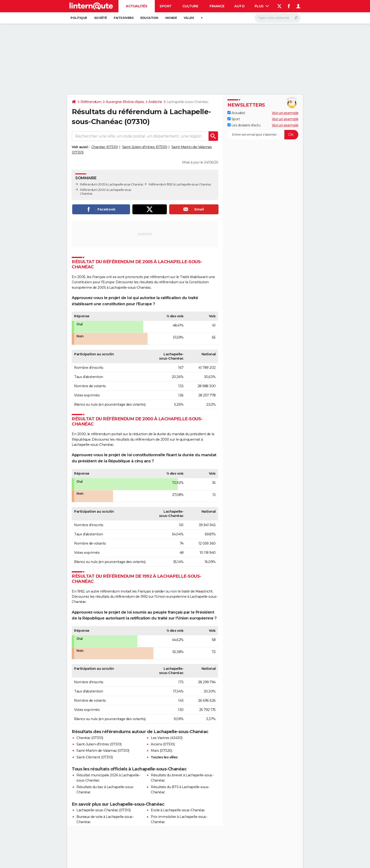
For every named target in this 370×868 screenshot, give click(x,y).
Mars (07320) (161, 751)
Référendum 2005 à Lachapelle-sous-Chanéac (112, 184)
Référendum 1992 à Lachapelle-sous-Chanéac (180, 184)
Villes (189, 18)
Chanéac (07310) (105, 147)
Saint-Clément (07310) (95, 757)
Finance (217, 6)
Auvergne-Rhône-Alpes (125, 102)
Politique (79, 18)
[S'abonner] (263, 135)
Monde (171, 18)
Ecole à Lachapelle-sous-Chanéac (178, 810)
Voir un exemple (285, 113)
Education (149, 18)
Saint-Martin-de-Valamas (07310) (103, 751)
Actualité (236, 113)
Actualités (137, 6)
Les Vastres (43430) (167, 738)
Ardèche (155, 102)
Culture (190, 6)
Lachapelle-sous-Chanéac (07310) (104, 810)
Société (101, 18)
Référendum (91, 102)
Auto (239, 6)
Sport (166, 6)
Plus (262, 6)
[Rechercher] (278, 18)
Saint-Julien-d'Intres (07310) (145, 147)
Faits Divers (124, 18)
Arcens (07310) (163, 744)
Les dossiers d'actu (244, 125)
